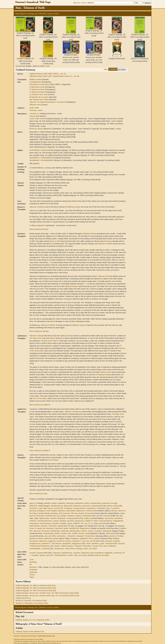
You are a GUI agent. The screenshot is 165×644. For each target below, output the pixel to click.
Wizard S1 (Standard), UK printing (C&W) (32, 603)
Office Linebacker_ (59, 536)
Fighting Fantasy (73, 207)
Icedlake (63, 523)
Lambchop (117, 553)
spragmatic (66, 543)
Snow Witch (53, 460)
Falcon (52, 338)
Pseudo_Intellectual (44, 538)
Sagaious (52, 541)
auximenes (106, 503)
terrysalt (121, 543)
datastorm (62, 511)
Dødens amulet (36, 79)
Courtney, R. (35, 113)
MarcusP (37, 531)
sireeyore (109, 541)
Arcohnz (33, 553)
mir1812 (84, 531)
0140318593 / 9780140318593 (42, 150)
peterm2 (113, 536)
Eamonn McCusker (37, 516)
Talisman (33, 210)
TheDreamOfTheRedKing (39, 546)
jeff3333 (77, 523)
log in (23, 14)
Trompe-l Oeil (97, 546)
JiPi (82, 523)
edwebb (63, 516)
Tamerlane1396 (111, 543)
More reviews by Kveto (38, 493)
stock (88, 543)
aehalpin (47, 503)
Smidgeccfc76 (35, 543)
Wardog (79, 548)
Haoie (96, 521)
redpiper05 (83, 538)
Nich (69, 533)
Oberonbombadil (112, 533)
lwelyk (66, 528)
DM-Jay (74, 513)
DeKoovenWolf (92, 511)
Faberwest (85, 553)
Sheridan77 (77, 541)
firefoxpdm (62, 518)
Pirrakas (120, 536)
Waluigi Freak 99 (94, 555)
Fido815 (53, 518)
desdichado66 (44, 513)
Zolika (95, 548)
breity (116, 506)
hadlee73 (89, 521)
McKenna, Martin (36, 129)
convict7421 (58, 508)
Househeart (99, 553)
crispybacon (91, 508)
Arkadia (93, 503)
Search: (91, 3)
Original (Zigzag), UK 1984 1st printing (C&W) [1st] (36, 585)
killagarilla (108, 553)
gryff (92, 553)
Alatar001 (62, 503)
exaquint (77, 553)
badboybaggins (44, 506)
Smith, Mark (34, 108)
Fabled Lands (105, 372)
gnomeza (71, 521)
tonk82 (57, 546)
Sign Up (76, 3)
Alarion (54, 503)
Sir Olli (93, 541)
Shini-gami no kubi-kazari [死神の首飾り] (46, 84)
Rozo (91, 538)
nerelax (64, 533)
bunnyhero (34, 508)
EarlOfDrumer (51, 516)
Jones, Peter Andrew (38, 119)
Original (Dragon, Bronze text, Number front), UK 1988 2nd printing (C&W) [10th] (47, 593)
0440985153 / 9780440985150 (42, 158)
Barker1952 (68, 506)
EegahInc (71, 516)
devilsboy (54, 513)
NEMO (57, 533)
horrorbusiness (45, 523)
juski (101, 523)
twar (105, 546)
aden (31, 503)
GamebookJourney (45, 521)
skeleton (117, 541)
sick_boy (86, 541)
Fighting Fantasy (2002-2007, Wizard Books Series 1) (51, 76)
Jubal (96, 523)
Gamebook (109, 518)
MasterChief (55, 531)
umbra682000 (35, 548)
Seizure (68, 541)
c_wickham (115, 508)
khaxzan (44, 526)
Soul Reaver (56, 543)
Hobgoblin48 (118, 521)
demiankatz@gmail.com (54, 643)
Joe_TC (88, 523)
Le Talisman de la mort (39, 94)
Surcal (32, 575)
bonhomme (86, 506)
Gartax (56, 521)
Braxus (110, 506)
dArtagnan (41, 511)
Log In (84, 3)
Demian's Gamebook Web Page (33, 2)
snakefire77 (46, 543)
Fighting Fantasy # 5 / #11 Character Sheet (33, 620)
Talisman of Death (37, 207)
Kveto (32, 528)
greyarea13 (80, 521)
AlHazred (70, 503)
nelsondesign (48, 533)
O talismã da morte (37, 87)
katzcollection (35, 526)
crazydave (68, 508)
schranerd (60, 541)
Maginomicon (85, 528)
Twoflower (112, 546)
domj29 (81, 513)
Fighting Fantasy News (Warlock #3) (30, 631)
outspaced (80, 536)
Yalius (86, 548)
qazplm (56, 538)
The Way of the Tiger (38, 338)
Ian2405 (55, 523)
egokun (79, 516)
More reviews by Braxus (39, 229)
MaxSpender (75, 531)
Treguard (78, 546)
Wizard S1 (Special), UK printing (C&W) (31, 600)
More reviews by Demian (39, 331)
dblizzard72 (81, 511)
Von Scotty (82, 555)
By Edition (122, 69)
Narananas (107, 531)
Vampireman (59, 548)
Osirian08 (71, 536)
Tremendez (87, 546)
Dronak (88, 513)
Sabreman (43, 541)
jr (92, 523)
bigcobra (77, 506)
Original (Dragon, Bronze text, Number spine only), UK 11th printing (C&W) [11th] (47, 596)
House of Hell (55, 241)
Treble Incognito (67, 546)
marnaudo (45, 531)
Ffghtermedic (44, 518)
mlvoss (91, 531)
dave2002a (71, 511)
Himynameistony (106, 521)
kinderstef (52, 526)
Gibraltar (63, 521)
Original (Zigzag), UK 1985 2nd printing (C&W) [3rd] (36, 590)
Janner (70, 523)
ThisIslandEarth (60, 555)
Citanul (50, 508)
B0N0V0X (33, 506)
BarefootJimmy (57, 506)
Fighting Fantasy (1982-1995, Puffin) (44, 74)
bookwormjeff (97, 506)
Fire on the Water (40, 398)
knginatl (60, 526)
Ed (58, 516)
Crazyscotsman (79, 508)
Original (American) (23, 598)
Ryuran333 (34, 541)
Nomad (81, 533)
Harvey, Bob (35, 116)
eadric (123, 513)
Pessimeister (90, 536)
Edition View (45, 66)
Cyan (108, 508)
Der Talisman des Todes (39, 99)
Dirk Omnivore (65, 513)
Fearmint (107, 516)
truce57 (70, 555)
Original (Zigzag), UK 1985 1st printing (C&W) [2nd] (36, 588)
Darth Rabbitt (51, 511)
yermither (105, 555)
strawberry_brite (98, 543)
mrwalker (35, 555)
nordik (87, 533)
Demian (114, 511)
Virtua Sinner (70, 548)
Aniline (87, 503)
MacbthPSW (74, 528)
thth (52, 546)
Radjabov (75, 538)
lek (44, 528)
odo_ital (48, 536)
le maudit (39, 528)
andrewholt (79, 503)
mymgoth (98, 531)
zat (90, 548)
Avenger (114, 503)
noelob (75, 533)
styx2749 (49, 555)
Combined (113, 69)
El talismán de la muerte (39, 97)
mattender (65, 531)
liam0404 (59, 528)
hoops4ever (34, 523)
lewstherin (50, 528)
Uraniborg (45, 548)
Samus (42, 555)
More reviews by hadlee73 (40, 450)
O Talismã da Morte (37, 89)
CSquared (101, 508)
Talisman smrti (35, 105)
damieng (33, 511)
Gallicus (87, 518)
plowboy (33, 538)
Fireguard (71, 518)
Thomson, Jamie (36, 110)
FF (45, 225)
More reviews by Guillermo (40, 405)
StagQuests (76, 543)
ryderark (97, 538)
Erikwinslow (87, 516)
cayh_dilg (42, 508)
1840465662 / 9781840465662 (42, 160)
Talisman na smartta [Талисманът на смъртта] (48, 102)
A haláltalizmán (36, 82)
